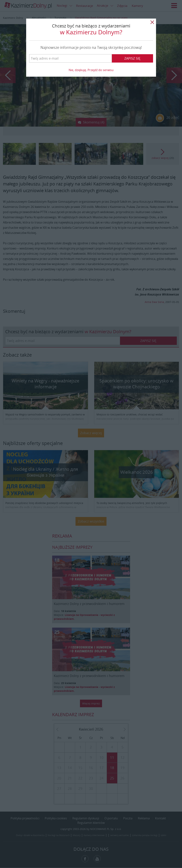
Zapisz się (132, 58)
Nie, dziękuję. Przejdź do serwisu (91, 70)
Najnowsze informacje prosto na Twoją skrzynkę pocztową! (91, 47)
